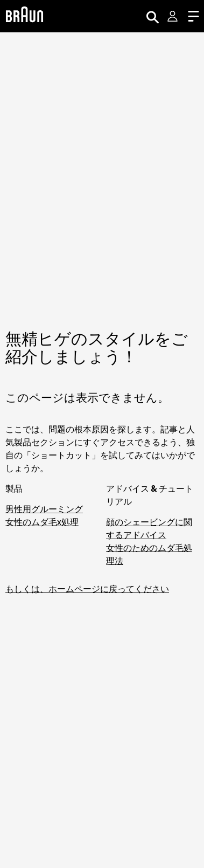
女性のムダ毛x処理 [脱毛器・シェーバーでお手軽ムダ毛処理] (42, 522)
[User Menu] (173, 16)
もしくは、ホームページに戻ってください (87, 589)
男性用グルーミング (44, 509)
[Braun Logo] (24, 16)
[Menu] (193, 16)
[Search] (152, 16)
